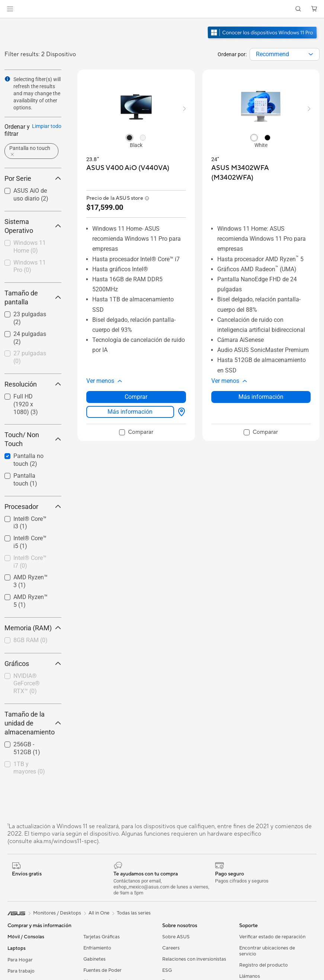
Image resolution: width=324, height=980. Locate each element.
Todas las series (134, 913)
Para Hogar (20, 960)
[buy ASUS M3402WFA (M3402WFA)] (261, 173)
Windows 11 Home (30, 247)
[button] (10, 9)
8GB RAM (31, 640)
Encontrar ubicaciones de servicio (267, 951)
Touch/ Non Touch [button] (33, 439)
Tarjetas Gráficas (102, 937)
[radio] (129, 137)
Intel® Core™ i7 (30, 562)
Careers (171, 948)
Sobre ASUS (176, 937)
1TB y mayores (29, 768)
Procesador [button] (33, 507)
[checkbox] (30, 247)
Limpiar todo (47, 126)
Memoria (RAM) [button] (33, 628)
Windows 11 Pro (30, 266)
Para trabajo (21, 971)
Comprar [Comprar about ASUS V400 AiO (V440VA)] (136, 397)
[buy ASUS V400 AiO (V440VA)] (128, 168)
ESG (167, 970)
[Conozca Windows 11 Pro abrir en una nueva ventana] (263, 39)
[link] (162, 9)
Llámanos (250, 976)
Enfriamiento (97, 948)
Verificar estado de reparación (272, 937)
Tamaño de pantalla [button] (33, 297)
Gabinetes (94, 959)
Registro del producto (264, 965)
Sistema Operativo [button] (33, 226)
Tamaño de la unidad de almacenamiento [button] (33, 723)
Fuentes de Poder (102, 970)
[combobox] (285, 54)
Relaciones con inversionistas (194, 959)
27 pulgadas (30, 357)
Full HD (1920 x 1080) (26, 404)
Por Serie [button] (33, 178)
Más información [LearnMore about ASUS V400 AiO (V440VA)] (130, 412)
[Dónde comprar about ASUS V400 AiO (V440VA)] (180, 412)
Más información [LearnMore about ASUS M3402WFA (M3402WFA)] (261, 397)
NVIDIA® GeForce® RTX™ (27, 684)
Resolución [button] (33, 384)
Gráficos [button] (33, 664)
